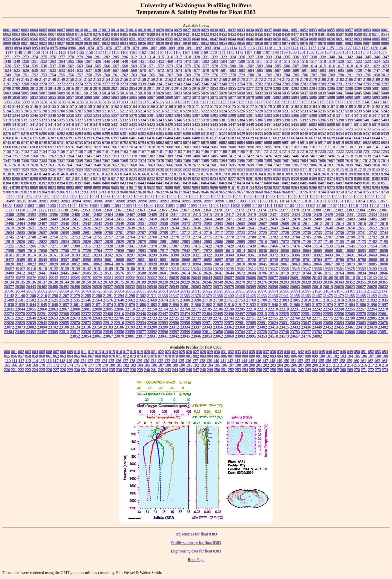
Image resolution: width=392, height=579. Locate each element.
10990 (142, 201)
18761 (306, 260)
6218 (268, 129)
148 (272, 361)
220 (7, 370)
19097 (9, 269)
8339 (295, 179)
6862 (160, 142)
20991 (295, 291)
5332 (124, 120)
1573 (169, 66)
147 (265, 361)
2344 (187, 84)
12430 (339, 215)
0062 (7, 34)
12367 (184, 210)
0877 (313, 43)
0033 (241, 30)
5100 (35, 102)
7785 (295, 165)
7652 (115, 165)
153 (307, 361)
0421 (187, 34)
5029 (232, 93)
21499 (9, 300)
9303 (34, 192)
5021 (169, 93)
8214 (88, 179)
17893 (141, 251)
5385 (250, 120)
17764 (97, 251)
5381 (223, 120)
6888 (268, 142)
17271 (53, 246)
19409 (9, 273)
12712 (185, 233)
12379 (305, 210)
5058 (79, 97)
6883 (232, 142)
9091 (178, 188)
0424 (214, 34)
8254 (214, 179)
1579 (223, 66)
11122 (42, 210)
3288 (349, 88)
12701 (119, 233)
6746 (16, 142)
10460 (248, 197)
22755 (273, 318)
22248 (339, 309)
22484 (207, 314)
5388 (268, 120)
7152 (25, 152)
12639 (229, 228)
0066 (43, 34)
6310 (205, 133)
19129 (64, 269)
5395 (313, 120)
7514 (340, 156)
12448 (42, 219)
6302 (133, 133)
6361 (16, 138)
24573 (284, 336)
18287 (130, 255)
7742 (277, 165)
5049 (7, 97)
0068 (61, 34)
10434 (116, 197)
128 (132, 361)
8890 (61, 188)
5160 (97, 106)
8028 (151, 170)
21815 (328, 300)
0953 (36, 48)
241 (154, 370)
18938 (174, 264)
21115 (361, 291)
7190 (241, 152)
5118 (178, 102)
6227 (340, 129)
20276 (262, 282)
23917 (141, 336)
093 (273, 356)
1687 (277, 70)
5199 (52, 111)
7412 (232, 156)
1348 (7, 61)
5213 (133, 111)
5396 (322, 120)
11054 (360, 201)
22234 (306, 309)
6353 (331, 133)
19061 (284, 264)
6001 (304, 124)
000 (7, 352)
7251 (367, 152)
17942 (185, 251)
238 (133, 370)
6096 (124, 129)
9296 (385, 188)
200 (252, 365)
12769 (163, 237)
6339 (295, 133)
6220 (286, 129)
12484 (361, 219)
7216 (304, 152)
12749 (42, 237)
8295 (268, 179)
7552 (34, 161)
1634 (70, 70)
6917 (322, 142)
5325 (61, 120)
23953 (207, 336)
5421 (115, 124)
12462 (196, 219)
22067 (64, 309)
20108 (328, 278)
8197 (331, 174)
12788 (339, 237)
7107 (313, 147)
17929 (174, 251)
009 (70, 352)
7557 (61, 161)
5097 (17, 102)
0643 (223, 39)
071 (119, 356)
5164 (133, 106)
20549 (174, 287)
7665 (160, 165)
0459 (286, 34)
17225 (9, 246)
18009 (218, 251)
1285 (115, 57)
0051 (295, 30)
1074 (90, 48)
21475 (328, 296)
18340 (229, 255)
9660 (259, 192)
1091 (189, 48)
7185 (196, 152)
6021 (7, 129)
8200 (358, 174)
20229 (185, 282)
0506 (331, 34)
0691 (340, 39)
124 (104, 361)
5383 (232, 120)
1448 (115, 61)
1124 (321, 48)
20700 (75, 291)
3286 (331, 88)
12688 (75, 233)
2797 (385, 84)
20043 (196, 278)
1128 (357, 48)
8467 (214, 183)
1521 (349, 61)
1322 (214, 57)
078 (168, 356)
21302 (141, 296)
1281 (97, 57)
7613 (376, 161)
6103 (178, 129)
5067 (151, 97)
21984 (350, 305)
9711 (295, 192)
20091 (295, 278)
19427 (31, 273)
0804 (367, 39)
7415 (241, 156)
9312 (79, 192)
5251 (79, 115)
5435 (196, 124)
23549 (108, 332)
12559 (174, 224)
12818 (383, 237)
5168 (169, 106)
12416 (218, 215)
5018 (142, 93)
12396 (53, 215)
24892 (317, 336)
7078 (151, 147)
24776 (306, 336)
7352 (106, 156)
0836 (142, 43)
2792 (349, 84)
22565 (350, 314)
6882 (223, 142)
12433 (361, 215)
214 (350, 365)
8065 (205, 170)
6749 (43, 142)
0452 (223, 34)
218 (378, 365)
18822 (31, 264)
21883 (152, 305)
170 (42, 365)
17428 (218, 246)
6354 (340, 133)
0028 (196, 30)
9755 (367, 192)
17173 (361, 242)
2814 (52, 88)
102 (336, 356)
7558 (70, 161)
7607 (331, 161)
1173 (239, 52)
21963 (306, 305)
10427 (83, 197)
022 (161, 352)
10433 (105, 197)
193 (203, 365)
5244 (16, 115)
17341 (130, 246)
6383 (61, 138)
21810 (306, 300)
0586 (115, 39)
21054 (328, 291)
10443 (182, 197)
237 (126, 370)
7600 (277, 161)
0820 (16, 43)
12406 (119, 215)
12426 (306, 215)
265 (322, 370)
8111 (304, 170)
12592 (207, 224)
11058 (7, 206)
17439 (251, 246)
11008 (263, 201)
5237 (340, 111)
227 (56, 370)
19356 (317, 269)
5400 (358, 120)
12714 (196, 233)
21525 (53, 300)
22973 (229, 323)
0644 (232, 39)
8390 (25, 183)
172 (56, 365)
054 (385, 352)
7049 (79, 147)
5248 (52, 115)
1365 (70, 61)
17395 (185, 246)
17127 (317, 242)
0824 (52, 43)
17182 (372, 242)
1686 (268, 70)
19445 (64, 273)
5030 (241, 93)
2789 (322, 84)
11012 (273, 201)
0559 (7, 39)
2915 (187, 88)
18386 (295, 255)
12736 (339, 233)
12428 (317, 215)
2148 (52, 79)
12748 (31, 237)
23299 (163, 327)
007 (56, 352)
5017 (133, 93)
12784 (295, 237)
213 (343, 365)
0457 (268, 34)
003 (28, 352)
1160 (124, 52)
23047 (306, 323)
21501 (20, 300)
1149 (27, 52)
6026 (52, 129)
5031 (250, 93)
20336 (328, 282)
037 (266, 352)
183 (133, 365)
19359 (328, 269)
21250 (53, 296)
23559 (130, 332)
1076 (108, 48)
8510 (376, 183)
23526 (86, 332)
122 (90, 361)
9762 (28, 197)
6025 (43, 129)
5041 (340, 93)
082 (196, 356)
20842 (152, 291)
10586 (32, 201)
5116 (169, 102)
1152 (54, 52)
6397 (115, 138)
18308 (174, 255)
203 (273, 365)
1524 (376, 61)
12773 (185, 237)
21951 (284, 305)
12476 (273, 219)
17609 (20, 251)
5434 (187, 124)
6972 (52, 147)
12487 (383, 219)
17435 (240, 246)
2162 (169, 79)
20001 (141, 278)
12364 (151, 210)
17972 (207, 251)
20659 (31, 291)
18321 (196, 255)
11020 (328, 201)
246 (189, 370)
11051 (339, 201)
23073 (20, 327)
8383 (385, 179)
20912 (185, 291)
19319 (262, 269)
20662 (42, 291)
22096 (119, 309)
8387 (16, 183)
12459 (163, 219)
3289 (358, 88)
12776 (218, 237)
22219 (284, 309)
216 (364, 365)
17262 (20, 246)
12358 (96, 210)
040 (287, 352)
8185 (268, 174)
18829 (53, 264)
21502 (31, 300)
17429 (229, 246)
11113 (385, 206)
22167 (174, 309)
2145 (25, 79)
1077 (117, 48)
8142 (25, 174)
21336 (163, 296)
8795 (25, 188)
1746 (367, 70)
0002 (16, 30)
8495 (331, 183)
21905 (218, 305)
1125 (330, 48)
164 (384, 361)
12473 (251, 219)
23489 (20, 332)
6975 (61, 147)
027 (196, 352)
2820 (106, 88)
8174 (187, 174)
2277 (106, 84)
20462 (42, 287)
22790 (350, 318)
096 (294, 356)
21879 (130, 305)
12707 (141, 233)
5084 (295, 97)
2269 (34, 84)
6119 (214, 129)
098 (308, 356)
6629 (250, 138)
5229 (268, 111)
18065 (317, 251)
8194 (313, 174)
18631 (141, 260)
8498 (349, 183)
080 (182, 356)
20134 (9, 282)
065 (77, 356)
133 (167, 361)
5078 (241, 97)
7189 (232, 152)
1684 (250, 70)
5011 (79, 93)
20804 (119, 291)
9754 (358, 192)
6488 (196, 138)
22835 (31, 323)
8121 (322, 170)
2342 (169, 84)
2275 (88, 84)
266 (329, 370)
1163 (151, 52)
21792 (273, 300)
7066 (106, 147)
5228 (259, 111)
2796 (376, 84)
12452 (86, 219)
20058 (240, 278)
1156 (89, 52)
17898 (152, 251)
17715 (75, 251)
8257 (223, 179)
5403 (385, 120)
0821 (25, 43)
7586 (187, 161)
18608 (119, 260)
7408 (223, 156)
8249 (187, 179)
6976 (70, 147)
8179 (223, 174)
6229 (358, 129)
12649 (339, 228)
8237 (160, 179)
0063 (16, 34)
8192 (295, 174)
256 (259, 370)
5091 (358, 97)
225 (42, 370)
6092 (88, 129)
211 (329, 365)
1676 (187, 70)
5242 (385, 111)
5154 (43, 106)
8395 (70, 183)
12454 (108, 219)
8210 (52, 179)
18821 (20, 264)
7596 (241, 161)
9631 (151, 192)
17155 (339, 242)
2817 (79, 88)
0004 (34, 30)
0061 (385, 30)
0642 (214, 39)
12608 (273, 224)
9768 (73, 197)
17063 (273, 242)
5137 (339, 102)
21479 (339, 296)
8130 (376, 170)
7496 (331, 156)
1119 (277, 48)
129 (139, 361)
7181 (160, 152)
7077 (142, 147)
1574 (178, 66)
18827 (42, 264)
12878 (130, 242)
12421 (273, 215)
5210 (106, 111)
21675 (174, 300)
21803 (284, 300)
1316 (169, 57)
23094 (42, 327)
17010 (262, 242)
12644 (284, 228)
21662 (130, 300)
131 (153, 361)
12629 (119, 228)
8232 (151, 179)
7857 (385, 165)
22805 (372, 318)
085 (217, 356)
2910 (142, 88)
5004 (16, 93)
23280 (152, 327)
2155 (115, 79)
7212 (268, 152)
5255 (106, 115)
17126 (306, 242)
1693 (322, 70)
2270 (43, 84)
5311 (340, 115)
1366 (79, 61)
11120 (31, 210)
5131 (285, 102)
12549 (119, 224)
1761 (115, 75)
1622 (376, 66)
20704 (86, 291)
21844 (31, 305)
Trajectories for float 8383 (196, 534)
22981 (240, 323)
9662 (268, 192)
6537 (214, 138)
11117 (10, 210)
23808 (350, 332)
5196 (25, 111)
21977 (339, 305)
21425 (251, 296)
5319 (7, 120)
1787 (313, 75)
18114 (31, 255)
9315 (97, 192)
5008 (52, 93)
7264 (70, 156)
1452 (151, 61)
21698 (196, 300)
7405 (214, 156)
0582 (97, 39)
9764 (46, 197)
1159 (115, 52)
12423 (284, 215)
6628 (241, 138)
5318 (385, 115)
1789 (331, 75)
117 (56, 361)
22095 (108, 309)
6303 (142, 133)
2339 (142, 84)
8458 (187, 183)
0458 (277, 34)
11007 (252, 201)
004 (35, 352)
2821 (115, 88)
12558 (163, 224)
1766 (160, 75)
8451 (178, 183)
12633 (163, 228)
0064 (25, 34)
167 (21, 365)
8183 (250, 174)
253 (238, 370)
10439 (160, 197)
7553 (43, 161)
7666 (169, 165)
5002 (385, 88)
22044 (20, 309)
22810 (383, 318)
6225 (322, 129)
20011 (163, 278)
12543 (97, 224)
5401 (367, 120)
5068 (160, 97)
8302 (277, 179)
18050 (284, 251)
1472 (178, 61)
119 (69, 361)
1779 (241, 75)
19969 (75, 278)
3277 (250, 88)
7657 (124, 165)
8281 (250, 179)
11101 (268, 206)
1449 (124, 61)
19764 (339, 273)
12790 (350, 237)
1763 (133, 75)
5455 (295, 124)
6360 (7, 138)
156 (328, 361)
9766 (64, 197)
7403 (205, 156)
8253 (205, 179)
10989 (131, 201)
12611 (306, 224)
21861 (75, 305)
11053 (349, 201)
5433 (178, 124)
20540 (152, 287)
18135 (42, 255)
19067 (328, 264)
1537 (52, 66)
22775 (328, 318)
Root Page (196, 560)
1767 (169, 75)
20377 (9, 287)
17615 (31, 251)
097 (301, 356)
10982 (54, 201)
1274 (34, 57)
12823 (53, 242)
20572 (207, 287)
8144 (43, 174)
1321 (205, 57)
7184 (187, 152)
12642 (262, 228)
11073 (62, 206)
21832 (372, 300)
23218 (141, 327)
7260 (34, 156)
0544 (385, 34)
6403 (142, 138)
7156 (61, 152)
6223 (304, 129)
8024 (142, 170)
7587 (196, 161)
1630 (34, 70)
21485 (350, 296)
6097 (133, 129)
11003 (241, 201)
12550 (130, 224)
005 (42, 352)
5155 (52, 106)
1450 (133, 61)
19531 (108, 273)
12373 (250, 210)
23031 (284, 323)
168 (28, 365)
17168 (350, 242)
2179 (313, 79)
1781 (259, 75)
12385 (371, 210)
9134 (250, 188)
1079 (135, 48)
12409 (152, 215)
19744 (306, 273)
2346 (205, 84)
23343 (207, 327)
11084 (116, 206)
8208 (34, 179)
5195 (16, 111)
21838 (9, 305)
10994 (175, 201)
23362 (229, 327)
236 (119, 370)
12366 (173, 210)
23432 (295, 327)
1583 (259, 66)
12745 (9, 237)
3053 (214, 88)
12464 (207, 219)
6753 (79, 142)
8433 (124, 183)
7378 (133, 156)
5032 (259, 93)
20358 (372, 282)
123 (97, 361)
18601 (108, 260)
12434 (372, 215)
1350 (25, 61)
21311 (152, 296)
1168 (195, 52)
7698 (241, 165)
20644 (20, 291)
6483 (160, 138)
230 (77, 370)
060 (42, 356)
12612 (317, 224)
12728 (284, 233)
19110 (31, 269)
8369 (313, 179)
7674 (205, 165)
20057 (229, 278)
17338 (119, 246)
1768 (178, 75)
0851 (196, 43)
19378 (350, 269)
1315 (160, 57)
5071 (178, 97)
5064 (124, 97)
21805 (295, 300)
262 (301, 370)
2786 (295, 84)
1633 (61, 70)
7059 (97, 147)
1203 (320, 52)
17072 (284, 242)
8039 (160, 170)
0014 (115, 30)
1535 (34, 66)
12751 (64, 237)
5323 (43, 120)
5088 (331, 97)
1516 (304, 61)
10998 (219, 201)
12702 (130, 233)
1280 (88, 57)
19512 (97, 273)
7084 (205, 147)
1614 (313, 66)
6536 (205, 138)
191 (189, 365)
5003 (7, 93)
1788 (322, 75)
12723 (240, 233)
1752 (34, 75)
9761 (19, 197)
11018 (306, 201)
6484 (169, 138)
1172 (231, 52)
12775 (207, 237)
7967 (61, 170)
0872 (268, 43)
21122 (372, 291)
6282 (61, 133)
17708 (64, 251)
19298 (229, 269)
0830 (88, 43)
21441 (284, 296)
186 (154, 365)
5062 (106, 97)
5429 (169, 124)
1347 (385, 57)
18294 (141, 255)
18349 (240, 255)
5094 (385, 97)
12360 (107, 210)
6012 (358, 124)
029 (210, 352)
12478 (295, 219)
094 (280, 356)
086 (224, 356)
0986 (72, 48)
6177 (241, 129)
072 (126, 356)
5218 (178, 111)
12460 (174, 219)
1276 (52, 57)
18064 (306, 251)
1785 (295, 75)
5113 (142, 102)
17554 (372, 246)
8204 (385, 174)
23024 (273, 323)
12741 (361, 233)
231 (84, 370)
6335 (259, 133)
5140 (366, 102)
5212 (124, 111)
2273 (70, 84)
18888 (130, 264)
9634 (169, 192)
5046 (367, 93)
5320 (16, 120)
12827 (97, 242)
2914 (178, 88)
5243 (7, 115)
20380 (20, 287)
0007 (61, 30)
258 (273, 370)
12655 (20, 233)
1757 (79, 75)
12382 (338, 210)
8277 (232, 179)
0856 (241, 43)
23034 (295, 323)
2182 (340, 79)
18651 (163, 260)
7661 (142, 165)
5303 (268, 115)
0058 (358, 30)
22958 (185, 323)
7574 (142, 161)
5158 (79, 106)
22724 (163, 318)
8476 (250, 183)
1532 (16, 66)
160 (356, 361)
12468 (218, 219)
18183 (75, 255)
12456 (130, 219)
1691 (304, 70)
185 (147, 365)
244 (175, 370)
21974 (328, 305)
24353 (262, 336)
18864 (108, 264)
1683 (241, 70)
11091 (170, 206)
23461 (350, 327)
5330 (106, 120)
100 (322, 356)
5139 (357, 102)
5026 (205, 93)
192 (196, 365)
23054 (339, 323)
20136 (31, 282)
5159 (88, 106)
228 (63, 370)
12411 (174, 215)
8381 (367, 179)
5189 (349, 106)
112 (21, 361)
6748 (34, 142)
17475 (284, 246)
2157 (133, 79)
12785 (306, 237)
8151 (79, 174)
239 (140, 370)
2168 (223, 79)
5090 (349, 97)
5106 (89, 102)
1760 (106, 75)
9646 (205, 192)
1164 (160, 52)
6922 (367, 142)
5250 (70, 115)
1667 (115, 70)
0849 (187, 43)
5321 (25, 120)
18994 (196, 264)
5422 (124, 124)
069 (105, 356)
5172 (205, 106)
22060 (42, 309)
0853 (214, 43)
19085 (372, 264)
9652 (223, 192)
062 (56, 356)
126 (118, 361)
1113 (225, 48)
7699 (250, 165)
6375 (34, 138)
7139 (358, 147)
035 (252, 352)
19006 (207, 264)
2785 (286, 84)
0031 (223, 30)
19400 (372, 269)
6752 (70, 142)
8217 (115, 179)
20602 (284, 287)
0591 (133, 39)
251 (224, 370)
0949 (27, 48)
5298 (223, 115)
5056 (61, 97)
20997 (306, 291)
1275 (43, 57)
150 (286, 361)
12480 (317, 219)
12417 (229, 215)
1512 (268, 61)
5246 (34, 115)
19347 (306, 269)
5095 (8, 102)
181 (119, 365)
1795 (367, 75)
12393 (31, 215)
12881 (163, 242)
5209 (97, 111)
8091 (286, 170)
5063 (115, 97)
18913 (141, 264)
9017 (133, 188)
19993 (119, 278)
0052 (304, 30)
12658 (53, 233)
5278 (124, 115)
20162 (97, 282)
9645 (196, 192)
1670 (142, 70)
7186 (205, 152)
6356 (358, 133)
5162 (115, 106)
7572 (133, 161)
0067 (52, 34)
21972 (317, 305)
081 (189, 356)
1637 (88, 70)
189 (175, 365)
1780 (250, 75)
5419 (97, 124)
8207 (25, 179)
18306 (163, 255)
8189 (286, 174)
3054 (223, 88)
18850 (64, 264)
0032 (232, 30)
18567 (75, 260)
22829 (20, 323)
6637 (313, 138)
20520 (86, 287)
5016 (124, 93)
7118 (331, 147)
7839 (349, 165)
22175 (196, 309)
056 (14, 356)
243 (168, 370)
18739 (273, 260)
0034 (250, 30)
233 (98, 370)
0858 (259, 43)
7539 (367, 156)
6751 (61, 142)
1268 (374, 52)
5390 (286, 120)
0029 (205, 30)
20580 (240, 287)
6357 (367, 133)
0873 (277, 43)
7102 (295, 147)
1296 (124, 57)
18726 (251, 260)
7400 (196, 156)
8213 (79, 179)
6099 (151, 129)
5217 (169, 111)
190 (182, 365)
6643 (367, 138)
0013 (106, 30)
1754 (52, 75)
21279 (75, 296)
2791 (340, 84)
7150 (7, 152)
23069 (372, 323)
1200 (293, 52)
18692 (207, 260)
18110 (20, 255)
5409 (7, 124)
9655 (232, 192)
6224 (313, 129)
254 (245, 370)
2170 (241, 79)
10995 (186, 201)
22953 (163, 323)
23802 (339, 332)
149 (279, 361)
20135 (20, 282)
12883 (185, 242)
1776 (214, 75)
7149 (385, 147)
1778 (232, 75)
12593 (218, 224)
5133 (303, 102)
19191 (141, 269)
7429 (277, 156)
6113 (187, 129)
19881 (42, 278)
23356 (218, 327)
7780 (286, 165)
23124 (75, 327)
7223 (349, 152)
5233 (304, 111)
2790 (331, 84)
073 (133, 356)
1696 (349, 70)
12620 (20, 228)
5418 (88, 124)
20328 (295, 282)
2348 (223, 84)
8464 (205, 183)
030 (217, 352)
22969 (196, 323)
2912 (160, 88)
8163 (115, 174)
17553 (361, 246)
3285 (322, 88)
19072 (339, 264)
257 (266, 370)
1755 (61, 75)
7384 (160, 156)
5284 (178, 115)
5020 (160, 93)
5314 (349, 115)
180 (112, 365)
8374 (331, 179)
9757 (376, 192)
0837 (151, 43)
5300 (241, 115)
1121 (295, 48)
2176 (295, 79)
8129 (367, 170)
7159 (88, 152)
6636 (304, 138)
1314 (151, 57)
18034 (273, 251)
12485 (372, 219)
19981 (108, 278)
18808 (372, 260)
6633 (286, 138)
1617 (340, 66)
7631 (52, 165)
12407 (130, 215)
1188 (257, 52)
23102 (53, 327)
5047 (376, 93)
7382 (151, 156)
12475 (262, 219)
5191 (367, 106)
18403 (328, 255)
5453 (286, 124)
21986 (361, 305)
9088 (169, 188)
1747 (376, 70)
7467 (313, 156)
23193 (130, 327)
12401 (86, 215)
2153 (97, 79)
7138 (349, 147)
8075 (232, 170)
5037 (304, 93)
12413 (196, 215)
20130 (372, 278)
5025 (196, 93)
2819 (97, 88)
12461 (185, 219)
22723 (152, 318)
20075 (262, 278)
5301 (250, 115)
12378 (294, 210)
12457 (141, 219)
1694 (331, 70)
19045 (262, 264)
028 (203, 352)
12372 (239, 210)
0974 (45, 48)
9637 (178, 192)
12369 (206, 210)
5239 (358, 111)
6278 (25, 133)
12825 (75, 242)
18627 (130, 260)
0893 (9, 48)
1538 (61, 66)
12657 (42, 233)
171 (49, 365)
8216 (106, 179)
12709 (163, 233)
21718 (207, 300)
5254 (97, 115)
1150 (36, 52)
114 (35, 361)
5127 (258, 102)
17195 (383, 242)
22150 (152, 309)
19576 (119, 273)
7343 (79, 156)
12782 (273, 237)
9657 (241, 192)
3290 (367, 88)
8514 (7, 188)
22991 (262, 323)
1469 (169, 61)
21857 (64, 305)
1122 (303, 48)
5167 (160, 106)
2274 (79, 84)
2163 (178, 79)
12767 (141, 237)
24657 (295, 336)
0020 (160, 30)
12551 (141, 224)
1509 (241, 61)
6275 (385, 129)
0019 (151, 30)
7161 (106, 152)
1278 (70, 57)
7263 (61, 156)
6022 (16, 129)
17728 (86, 251)
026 (189, 352)
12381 (327, 210)
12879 (141, 242)
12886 (218, 242)
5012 (88, 93)
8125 (340, 170)
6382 (52, 138)
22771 (317, 318)
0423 (205, 34)
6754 (88, 142)
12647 (317, 228)
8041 (169, 170)
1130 (374, 48)
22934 (141, 323)
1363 (52, 61)
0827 (61, 43)
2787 (304, 84)
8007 (106, 170)
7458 (304, 156)
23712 (251, 332)
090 (252, 356)
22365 (75, 314)
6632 (277, 138)
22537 (295, 314)
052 (371, 352)
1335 (286, 57)
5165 (142, 106)
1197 (266, 52)
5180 (277, 106)
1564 (88, 66)
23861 (97, 336)
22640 (31, 318)
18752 (284, 260)
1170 (213, 52)
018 (133, 352)
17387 (174, 246)
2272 (61, 84)
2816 (70, 88)
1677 (196, 70)
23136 (86, 327)
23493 (31, 332)
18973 (185, 264)
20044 (207, 278)
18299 (152, 255)
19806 (350, 273)
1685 (259, 70)
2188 (367, 79)
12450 (64, 219)
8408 (106, 183)
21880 (141, 305)
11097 (224, 206)
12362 (129, 210)
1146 (383, 48)
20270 (240, 282)
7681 (214, 165)
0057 (349, 30)
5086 (313, 97)
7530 (358, 156)
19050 (273, 264)
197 (231, 365)
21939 (262, 305)
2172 (259, 79)
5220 (187, 111)
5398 (340, 120)
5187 (331, 106)
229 (70, 370)
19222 (185, 269)
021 (154, 352)
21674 (163, 300)
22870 (75, 323)
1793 (358, 75)
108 (378, 356)
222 (21, 370)
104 (350, 356)
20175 (119, 282)
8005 (97, 170)
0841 (178, 43)
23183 (108, 327)
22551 (306, 314)
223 (28, 370)
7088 (232, 147)
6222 (295, 129)
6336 (268, 133)
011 (84, 352)
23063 (361, 323)
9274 (322, 188)
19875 (20, 278)
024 (175, 352)
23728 (262, 332)
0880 (331, 43)
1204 (329, 52)
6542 (223, 138)
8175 (196, 174)
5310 (331, 115)
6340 (304, 133)
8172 (169, 174)
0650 (277, 39)
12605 (240, 224)
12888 (229, 242)
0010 (79, 30)
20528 (119, 287)
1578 (214, 66)
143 (237, 361)
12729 (295, 233)
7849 (367, 165)
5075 (214, 97)
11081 (94, 206)
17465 (262, 246)
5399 (349, 120)
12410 (163, 215)
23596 (163, 332)
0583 (106, 39)
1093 (207, 48)
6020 (385, 124)
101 (329, 356)
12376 (272, 210)
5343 (160, 120)
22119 (130, 309)
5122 (213, 102)
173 (63, 365)
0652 (295, 39)
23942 (174, 336)
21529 (64, 300)
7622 (43, 165)
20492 (64, 287)
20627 (361, 287)
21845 (42, 305)
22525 (284, 314)
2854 (133, 88)
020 (147, 352)
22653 (53, 318)
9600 (124, 192)
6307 (178, 133)
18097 (372, 251)
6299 (106, 133)
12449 (53, 219)
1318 (187, 57)
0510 (367, 34)
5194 (7, 111)
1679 (214, 70)
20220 (163, 282)
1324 (232, 57)
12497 (42, 224)
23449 (317, 327)
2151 (79, 79)
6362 (25, 138)
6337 (277, 133)
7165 (124, 152)
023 (168, 352)
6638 (322, 138)
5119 (186, 102)
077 (161, 356)
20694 (64, 291)
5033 (268, 93)
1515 (295, 61)
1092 (198, 48)
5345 (169, 120)
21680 (185, 300)
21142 (9, 296)
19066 (317, 264)
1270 (383, 52)
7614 (385, 161)
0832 (106, 43)
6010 (340, 124)
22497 (240, 314)
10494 (358, 197)
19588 (141, 273)
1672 (160, 70)
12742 (372, 233)
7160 (97, 152)
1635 (79, 70)
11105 (310, 206)
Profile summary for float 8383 (196, 543)
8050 (178, 170)
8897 (79, 188)
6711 (385, 138)
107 (371, 356)
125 (111, 361)
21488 (361, 296)
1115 (242, 48)
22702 (108, 318)
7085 (214, 147)
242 (161, 370)
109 (385, 356)
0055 (331, 30)
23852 (75, 336)
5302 (259, 115)
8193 (304, 174)
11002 (230, 201)
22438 (130, 314)
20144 (64, 282)
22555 (328, 314)
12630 (130, 228)
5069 (169, 97)
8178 (214, 174)
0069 (70, 34)
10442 (171, 197)
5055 (52, 97)
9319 (115, 192)
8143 (34, 174)
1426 (97, 61)
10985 (87, 201)
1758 (88, 75)
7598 (259, 161)
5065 (133, 97)
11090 (159, 206)
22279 (31, 314)
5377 (196, 120)
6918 (331, 142)
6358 (376, 133)
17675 (53, 251)
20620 (339, 287)
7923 (25, 170)
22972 (218, 323)
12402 (97, 215)
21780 (262, 300)
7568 (115, 161)
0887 (367, 43)
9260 (286, 188)
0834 (124, 43)
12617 (372, 224)
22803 (361, 318)
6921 (358, 142)
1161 (133, 52)
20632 (383, 287)
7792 (304, 165)
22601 (383, 314)
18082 (350, 251)
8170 (160, 174)
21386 (218, 296)
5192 (376, 106)
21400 (229, 296)
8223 (133, 179)
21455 (295, 296)
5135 (321, 102)
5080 (259, 97)
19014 (218, 264)
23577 (141, 332)
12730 (306, 233)
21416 (240, 296)
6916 (313, 142)
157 (335, 361)
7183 (178, 152)
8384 (7, 183)
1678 (205, 70)
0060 (376, 30)
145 (251, 361)
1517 (313, 61)
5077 (232, 97)
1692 (313, 70)
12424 (295, 215)
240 (147, 370)
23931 (152, 336)
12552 (152, 224)
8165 (133, 174)
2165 (196, 79)
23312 (174, 327)
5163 (124, 106)
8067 (223, 170)
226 (49, 370)
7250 (358, 152)
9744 (322, 192)
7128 (340, 147)
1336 (295, 57)
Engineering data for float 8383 (196, 551)
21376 (196, 296)
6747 (25, 142)
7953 (43, 170)
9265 (304, 188)
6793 (133, 142)
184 (140, 365)
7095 (268, 147)
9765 (55, 197)
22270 (383, 309)
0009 (70, 30)
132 (160, 361)
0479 (313, 34)
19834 (361, 273)
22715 (130, 318)
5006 (34, 93)
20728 (108, 291)
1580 (232, 66)
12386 (382, 210)
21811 (317, 300)
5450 (259, 124)
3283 (304, 88)
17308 (75, 246)
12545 (108, 224)
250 (217, 370)
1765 (151, 75)
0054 (322, 30)
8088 (277, 170)
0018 (142, 30)
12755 (97, 237)
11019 (317, 201)
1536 (43, 66)
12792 (372, 237)
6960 (7, 147)
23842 (372, 332)
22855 (64, 323)
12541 (75, 224)
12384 (360, 210)
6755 (97, 142)
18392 (317, 255)
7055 (88, 147)
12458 (152, 219)
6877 (196, 142)
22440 (141, 314)
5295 (214, 115)
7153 (34, 152)
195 (217, 365)
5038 (313, 93)
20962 (251, 291)
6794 (142, 142)
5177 (250, 106)
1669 (133, 70)
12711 (174, 233)
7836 (340, 165)
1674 (178, 70)
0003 (25, 30)
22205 (240, 309)
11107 (332, 206)
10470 (292, 197)
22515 (262, 314)
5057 (70, 97)
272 (371, 370)
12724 (251, 233)
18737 (262, 260)
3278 (259, 88)
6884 (241, 142)
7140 (367, 147)
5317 (376, 115)
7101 (286, 147)
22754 (262, 318)
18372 (273, 255)
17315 (86, 246)
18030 (262, 251)
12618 (383, 224)
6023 (25, 129)
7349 (97, 156)
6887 (259, 142)
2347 (214, 84)
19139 (75, 269)
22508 (251, 314)
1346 (376, 57)
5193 (385, 106)
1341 (340, 57)
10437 (149, 197)
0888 (376, 43)
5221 (196, 111)
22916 (119, 323)
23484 (9, 332)
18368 (262, 255)
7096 (277, 147)
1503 (214, 61)
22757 (284, 318)
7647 (88, 165)
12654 (9, 233)
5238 (349, 111)
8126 (349, 170)
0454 (241, 34)
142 (230, 361)
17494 (306, 246)
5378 (205, 120)
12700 (108, 233)
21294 (119, 296)
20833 (141, 291)
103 (343, 356)
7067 (115, 147)
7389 (169, 156)
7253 (385, 152)
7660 (133, 165)
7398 (187, 156)
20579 (229, 287)
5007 (43, 93)
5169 (178, 106)
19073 (350, 264)
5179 (268, 106)
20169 (108, 282)
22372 (86, 314)
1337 (304, 57)
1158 (107, 52)
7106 (304, 147)
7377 (124, 156)
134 (174, 361)
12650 (350, 228)
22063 (53, 309)
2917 (205, 88)
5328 (88, 120)
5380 (214, 120)
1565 (97, 66)
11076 (83, 206)
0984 (63, 48)
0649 (268, 39)
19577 (130, 273)
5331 (115, 120)
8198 (340, 174)
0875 (295, 43)
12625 (75, 228)
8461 (196, 183)
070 (112, 356)
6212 (259, 129)
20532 (130, 287)
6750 (52, 142)
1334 (277, 57)
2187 (358, 79)
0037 (268, 30)
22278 (20, 314)
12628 (108, 228)
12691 (86, 233)
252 (231, 370)
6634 (295, 138)
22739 (207, 318)
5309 (322, 115)
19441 (42, 273)
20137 (42, 282)
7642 (79, 165)
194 (210, 365)
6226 (331, 129)
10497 (380, 197)
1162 (142, 52)
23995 (251, 336)
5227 (250, 111)
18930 (163, 264)
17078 (295, 242)
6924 (385, 142)
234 (105, 370)
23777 (306, 332)
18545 (42, 260)
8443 (142, 183)
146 (258, 361)
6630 (259, 138)
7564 (97, 161)
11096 (214, 206)
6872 (169, 142)
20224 (174, 282)
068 (98, 356)
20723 (97, 291)
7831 (331, 165)
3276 (241, 88)
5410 (16, 124)
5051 (25, 97)
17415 (196, 246)
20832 (130, 291)
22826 (9, 323)
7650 (106, 165)
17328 (108, 246)
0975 (54, 48)
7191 (250, 152)
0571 (79, 39)
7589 (205, 161)
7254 (7, 156)
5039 (322, 93)
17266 (31, 246)
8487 (322, 183)
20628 (372, 287)
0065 (34, 34)
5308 (313, 115)
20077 (273, 278)
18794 (350, 260)
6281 (52, 133)
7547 (7, 161)
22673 (75, 318)
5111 (125, 102)
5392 (304, 120)
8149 (70, 174)
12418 (240, 215)
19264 (196, 269)
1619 (358, 66)
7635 (61, 165)
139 (209, 361)
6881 (214, 142)
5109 (116, 102)
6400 (124, 138)
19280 (207, 269)
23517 (75, 332)
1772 (205, 75)
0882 (349, 43)
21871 (97, 305)
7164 (115, 152)
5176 (241, 106)
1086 (144, 48)
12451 (75, 219)
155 (321, 361)
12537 (53, 224)
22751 (251, 318)
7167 (142, 152)
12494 (20, 224)
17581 (383, 246)
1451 (142, 61)
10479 (314, 197)
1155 (80, 52)
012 (91, 352)
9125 (241, 188)
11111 (364, 206)
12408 (141, 215)
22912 (108, 323)
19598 (152, 273)
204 (280, 365)
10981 (43, 201)
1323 (223, 57)
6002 (313, 124)
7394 (178, 156)
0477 (295, 34)
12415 (207, 215)
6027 (61, 129)
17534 (339, 246)
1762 (124, 75)
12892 (251, 242)
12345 (74, 210)
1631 (43, 70)
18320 (185, 255)
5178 (259, 106)
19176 (119, 269)
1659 (106, 70)
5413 (43, 124)
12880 (152, 242)
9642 (187, 192)
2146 (34, 79)
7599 (268, 161)
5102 (53, 102)
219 (385, 365)
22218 (273, 309)
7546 (385, 156)
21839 (20, 305)
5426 (160, 124)
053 (378, 352)
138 (202, 361)
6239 (367, 129)
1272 (16, 57)
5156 (61, 106)
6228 (349, 129)
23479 (372, 327)
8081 (241, 170)
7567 (106, 161)
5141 (375, 102)
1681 (223, 70)
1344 (358, 57)
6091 (79, 129)
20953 (240, 291)
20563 (196, 287)
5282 (160, 115)
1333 (268, 57)
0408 (151, 34)
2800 (25, 88)
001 (14, 352)
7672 (196, 165)
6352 (322, 133)
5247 (43, 115)
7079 (160, 147)
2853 (124, 88)
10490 (347, 197)
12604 (229, 224)
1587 (295, 66)
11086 (138, 206)
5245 (25, 115)
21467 (317, 296)
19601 (163, 273)
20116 (361, 278)
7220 (322, 152)
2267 (16, 84)
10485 (325, 197)
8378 (349, 179)
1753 (43, 75)
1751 (25, 75)
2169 (232, 79)
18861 (86, 264)
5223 (214, 111)
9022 (151, 188)
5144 (16, 106)
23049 (317, 323)
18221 (86, 255)
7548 (16, 161)
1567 (115, 66)
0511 (376, 34)
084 (210, 356)
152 (300, 361)
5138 (348, 102)
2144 (16, 79)
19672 (240, 273)
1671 (151, 70)
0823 (43, 43)
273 (378, 370)
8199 (349, 174)
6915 (304, 142)
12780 (251, 237)
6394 (97, 138)
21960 (295, 305)
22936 (152, 323)
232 (91, 370)
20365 (383, 282)
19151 (97, 269)
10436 (138, 197)
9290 (349, 188)
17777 (108, 251)
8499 (358, 183)
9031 (160, 188)
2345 (196, 84)
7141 (376, 147)
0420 (178, 34)
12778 (229, 237)
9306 (61, 192)
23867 (108, 336)
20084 (284, 278)
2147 (43, 79)
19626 (207, 273)
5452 (277, 124)
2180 (322, 79)
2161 (160, 79)
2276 (97, 84)
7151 (16, 152)
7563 (88, 161)
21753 (240, 300)
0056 (340, 30)
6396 (106, 138)
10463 (270, 197)
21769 (251, 300)
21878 (119, 305)
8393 (52, 183)
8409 (115, 183)
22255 (350, 309)
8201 (367, 174)
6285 (88, 133)
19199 (152, 269)
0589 (124, 39)
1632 (52, 70)
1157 (98, 52)
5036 (295, 93)
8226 (142, 179)
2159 (151, 79)
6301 (124, 133)
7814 (322, 165)
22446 (152, 314)
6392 (79, 138)
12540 (64, 224)
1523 (367, 61)
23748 (284, 332)
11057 (382, 201)
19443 (53, 273)
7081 (178, 147)
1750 (16, 75)
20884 (174, 291)
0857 (250, 43)
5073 (196, 97)
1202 (311, 52)
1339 (322, 57)
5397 (331, 120)
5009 (61, 93)
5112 (133, 102)
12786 (317, 237)
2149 (61, 79)
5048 (385, 93)
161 (363, 361)
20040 (185, 278)
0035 (259, 30)
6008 (331, 124)
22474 (185, 314)
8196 (322, 174)
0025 (178, 30)
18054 (295, 251)
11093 (192, 206)
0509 (358, 34)
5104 (71, 102)
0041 (286, 30)
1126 (339, 48)
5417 (79, 124)
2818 (88, 88)
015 (112, 352)
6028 (70, 129)
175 (77, 365)
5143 (7, 106)
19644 (229, 273)
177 (91, 365)
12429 (328, 215)
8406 (97, 183)
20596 (273, 287)
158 (342, 361)
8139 (16, 174)
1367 (88, 61)
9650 (214, 192)
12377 (283, 210)
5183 (304, 106)
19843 (372, 273)
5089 (340, 97)
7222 (340, 152)
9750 (340, 192)
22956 (174, 323)
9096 (214, 188)
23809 (361, 332)
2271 (52, 84)
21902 (207, 305)
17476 (295, 246)
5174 (223, 106)
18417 (339, 255)
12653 (383, 228)
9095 (205, 188)
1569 (133, 66)
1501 (196, 61)
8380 (358, 179)
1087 (153, 48)
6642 (358, 138)
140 (216, 361)
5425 (151, 124)
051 (364, 352)
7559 (79, 161)
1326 (241, 57)
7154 (43, 152)
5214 (142, 111)
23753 (295, 332)
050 (357, 352)
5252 (88, 115)
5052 (34, 97)
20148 (75, 282)
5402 (376, 120)
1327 (250, 57)
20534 (141, 287)
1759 (97, 75)
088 (238, 356)
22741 (218, 318)
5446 (223, 124)
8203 (376, 174)
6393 (88, 138)
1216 (356, 52)
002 (21, 352)
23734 (273, 332)
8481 (277, 183)
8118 (313, 170)
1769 (187, 75)
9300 (7, 192)
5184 (313, 106)
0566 (34, 39)
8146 (61, 174)
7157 (70, 152)
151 (293, 361)
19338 (284, 269)
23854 (86, 336)
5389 (277, 120)
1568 (124, 66)
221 (14, 370)
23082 (31, 327)
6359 (385, 133)
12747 (20, 237)
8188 (277, 174)
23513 (64, 332)
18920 (152, 264)
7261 (43, 156)
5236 (331, 111)
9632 (160, 192)
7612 (367, 161)
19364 (339, 269)
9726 (304, 192)
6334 (250, 133)
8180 (232, 174)
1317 (178, 57)
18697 (218, 260)
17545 (350, 246)
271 (364, 370)
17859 (119, 251)
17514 (317, 246)
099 (315, 356)
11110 (353, 206)
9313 (88, 192)
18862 (97, 264)
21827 (361, 300)
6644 (376, 138)
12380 (316, 210)
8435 (133, 183)
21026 (317, 291)
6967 (25, 147)
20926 (218, 291)
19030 (251, 264)
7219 (313, 152)
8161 (97, 174)
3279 (268, 88)
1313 (142, 57)
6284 (79, 133)
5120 (195, 102)
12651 (361, 228)
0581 (88, 39)
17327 (97, 246)
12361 (118, 210)
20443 (31, 287)
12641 (251, 228)
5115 (160, 102)
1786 (304, 75)
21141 (383, 291)
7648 (97, 165)
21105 (350, 291)
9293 (367, 188)
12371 (228, 210)
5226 (241, 111)
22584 (372, 314)
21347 (174, 296)
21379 (207, 296)
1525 (385, 61)
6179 (250, 129)
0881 (340, 43)
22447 (163, 314)
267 (336, 370)
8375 (340, 179)
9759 (10, 197)
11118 (20, 210)
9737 (313, 192)
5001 (376, 88)
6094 (106, 129)
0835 (133, 43)
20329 (306, 282)
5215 (151, 111)
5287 (196, 115)
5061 (97, 97)
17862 (130, 251)
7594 (223, 161)
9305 (52, 192)
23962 (218, 336)
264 (315, 370)
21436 (273, 296)
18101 (9, 255)
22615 (9, 318)
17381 (163, 246)
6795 (151, 142)
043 (308, 352)
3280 (277, 88)
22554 (317, 314)
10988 (120, 201)
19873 (9, 278)
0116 (79, 34)
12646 (306, 228)
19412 (20, 273)
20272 (251, 282)
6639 (331, 138)
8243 (169, 179)
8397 (79, 183)
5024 (187, 93)
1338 (313, 57)
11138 (63, 210)
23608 (196, 332)
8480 (268, 183)
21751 (229, 300)
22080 (75, 309)
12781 (262, 237)
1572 (160, 66)
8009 (115, 170)
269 (350, 370)
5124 (231, 102)
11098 (235, 206)
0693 (358, 39)
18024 (251, 251)
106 (364, 356)
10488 (336, 197)
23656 (218, 332)
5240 (367, 111)
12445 (9, 219)
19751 (328, 273)
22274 (9, 314)
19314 (251, 269)
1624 (7, 70)
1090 (180, 48)
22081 (86, 309)
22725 (174, 318)
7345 (88, 156)
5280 (142, 115)
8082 (250, 170)
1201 (302, 52)
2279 (124, 84)
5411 (25, 124)
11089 (148, 206)
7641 (70, 165)
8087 (268, 170)
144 (244, 361)
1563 (79, 66)
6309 (196, 133)
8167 (151, 174)
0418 (160, 34)
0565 (25, 39)
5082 (277, 97)
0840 (169, 43)
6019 (376, 124)
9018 (142, 188)
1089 (171, 48)
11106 (321, 206)
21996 (372, 305)
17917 (163, 251)
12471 (229, 219)
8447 (160, 183)
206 (294, 365)
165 (7, 365)
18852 (75, 264)
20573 (218, 287)
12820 (20, 242)
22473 (174, 314)
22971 (207, 323)
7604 (304, 161)
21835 (383, 300)
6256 (376, 129)
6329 (241, 133)
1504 (223, 61)
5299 (232, 115)
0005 (43, 30)
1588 (304, 66)
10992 (164, 201)
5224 (223, 111)
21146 (20, 296)
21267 (64, 296)
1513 (277, 61)
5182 (295, 106)
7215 (295, 152)
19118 (42, 269)
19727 (295, 273)
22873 (86, 323)
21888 (163, 305)
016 (119, 352)
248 (203, 370)
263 (308, 370)
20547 (163, 287)
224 (35, 370)
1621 (367, 66)
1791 (349, 75)
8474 (241, 183)
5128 (267, 102)
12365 (162, 210)
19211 (163, 269)
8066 (214, 170)
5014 (106, 93)
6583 (232, 138)
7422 (250, 156)
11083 (105, 206)
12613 (328, 224)
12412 (185, 215)
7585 (178, 161)
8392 (43, 183)
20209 (152, 282)
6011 (349, 124)
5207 (79, 111)
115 (42, 361)
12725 (262, 233)
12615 (350, 224)
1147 (9, 52)
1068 (81, 48)
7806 (313, 165)
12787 (328, 237)
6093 (97, 129)
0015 (124, 30)
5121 (204, 102)
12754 (86, 237)
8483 (295, 183)
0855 (232, 43)
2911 (151, 88)
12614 (339, 224)
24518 (273, 336)
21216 (42, 296)
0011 (88, 30)
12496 (31, 224)
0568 (52, 39)
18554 (53, 260)
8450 (169, 183)
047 (336, 352)
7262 (52, 156)
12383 (349, 210)
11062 (18, 206)
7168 (151, 152)
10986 (98, 201)
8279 (241, 179)
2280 (133, 84)
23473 (361, 327)
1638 (97, 70)
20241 (196, 282)
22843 (42, 323)
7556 (52, 161)
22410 (119, 314)
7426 (268, 156)
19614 (185, 273)
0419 (169, 34)
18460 (372, 255)
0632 (178, 39)
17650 (42, 251)
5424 (142, 124)
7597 (250, 161)
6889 (277, 142)
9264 (295, 188)
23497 (42, 332)
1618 (349, 66)
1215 (347, 52)
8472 (232, 183)
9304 (43, 192)
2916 (196, 88)
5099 (26, 102)
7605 (313, 161)
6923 (376, 142)
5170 (187, 106)
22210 (251, 309)
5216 (160, 111)
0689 (322, 39)
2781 (250, 84)
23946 (196, 336)
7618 (16, 165)
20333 (317, 282)
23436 (306, 327)
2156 (124, 79)
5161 (106, 106)
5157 (70, 106)
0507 (340, 34)
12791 (361, 237)
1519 (331, 61)
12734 (328, 233)
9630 (142, 192)
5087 (322, 97)
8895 (70, 188)
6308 (187, 133)
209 (315, 365)
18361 (251, 255)
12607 (262, 224)
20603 (295, 287)
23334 (185, 327)
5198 (43, 111)
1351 (34, 61)
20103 (317, 278)
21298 (130, 296)
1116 (251, 48)
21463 (306, 296)
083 (203, 356)
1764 (142, 75)
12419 (251, 215)
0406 (133, 34)
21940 (273, 305)
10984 (76, 201)
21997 (383, 305)
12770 (174, 237)
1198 (275, 52)
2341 (160, 84)
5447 (232, 124)
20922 (207, 291)
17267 (42, 246)
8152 (88, 174)
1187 (248, 52)
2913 (169, 88)
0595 (169, 39)
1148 (18, 52)
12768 (152, 237)
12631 (141, 228)
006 (49, 352)
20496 (75, 287)
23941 (163, 336)
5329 (97, 120)
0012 (97, 30)
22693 (97, 318)
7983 (79, 170)
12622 (42, 228)
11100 (257, 206)
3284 (313, 88)
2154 (106, 79)
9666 (277, 192)
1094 (216, 48)
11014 (284, 201)
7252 (376, 152)
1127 (348, 48)
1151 (45, 52)
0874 (286, 43)
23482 (383, 327)
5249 (61, 115)
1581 (241, 66)
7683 (223, 165)
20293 (284, 282)
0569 (61, 39)
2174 (277, 79)
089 (245, 356)
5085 (304, 97)
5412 (34, 124)
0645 (241, 39)
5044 (349, 93)
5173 (214, 106)
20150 (86, 282)
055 (7, 356)
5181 (286, 106)
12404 (108, 215)
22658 (64, 318)
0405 (124, 34)
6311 (214, 133)
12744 (383, 233)
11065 (40, 206)
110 (8, 361)
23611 (207, 332)
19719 (284, 273)
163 (377, 361)
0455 (250, 34)
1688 (286, 70)
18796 (361, 260)
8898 (88, 188)
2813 (43, 88)
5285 (187, 115)
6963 (16, 147)
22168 (185, 309)
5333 (133, 120)
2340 (151, 84)
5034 (277, 93)
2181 (331, 79)
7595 (232, 161)
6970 (43, 147)
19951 (64, 278)
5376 (187, 120)
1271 (7, 57)
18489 (20, 260)
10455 (215, 197)
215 (357, 365)
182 (126, 365)
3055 (232, 88)
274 (385, 370)
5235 (322, 111)
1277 (61, 57)
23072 (9, 327)
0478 (304, 34)
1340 (331, 57)
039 (280, 352)
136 (188, 361)
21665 (141, 300)
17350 (141, 246)
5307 (304, 115)
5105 (80, 102)
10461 (259, 197)
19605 (174, 273)
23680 (229, 332)
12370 (217, 210)
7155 (52, 152)
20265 (229, 282)
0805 (376, 39)
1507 (232, 61)
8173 (178, 174)
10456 (226, 197)
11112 (374, 206)
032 (231, 352)
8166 (142, 174)
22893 (97, 323)
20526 (97, 287)
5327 (79, 120)
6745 (7, 142)
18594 (97, 260)
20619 (328, 287)
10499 (10, 201)
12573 (185, 224)
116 (49, 361)
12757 (108, 237)
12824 (64, 242)
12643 (273, 228)
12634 (174, 228)
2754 (241, 84)
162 (370, 361)
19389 (361, 269)
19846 (383, 273)
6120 (223, 129)
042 (301, 352)
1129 (365, 48)
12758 (119, 237)
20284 (273, 282)
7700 (259, 165)
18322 (207, 255)
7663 (151, 165)
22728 (185, 318)
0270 (88, 34)
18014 (240, 251)
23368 (240, 327)
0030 (214, 30)
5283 (169, 115)
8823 (52, 188)
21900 (196, 305)
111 (15, 361)
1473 (187, 61)
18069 (328, 251)
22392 (97, 314)
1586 (286, 66)
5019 (151, 93)
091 (259, 356)
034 (245, 352)
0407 (142, 34)
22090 (97, 309)
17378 (152, 246)
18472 (9, 260)
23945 (185, 336)
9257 (277, 188)
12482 (339, 219)
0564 (16, 39)
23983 (240, 336)
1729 (358, 70)
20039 (174, 278)
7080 (169, 147)
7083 (196, 147)
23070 (383, 323)
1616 (331, 66)
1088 (162, 48)
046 (329, 352)
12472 (240, 219)
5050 (16, 97)
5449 (250, 124)
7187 (214, 152)
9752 (349, 192)
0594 (160, 39)
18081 (339, 251)
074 (140, 356)
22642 (42, 318)
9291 (358, 188)
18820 (9, 264)
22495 (218, 314)
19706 (262, 273)
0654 (304, 39)
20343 (339, 282)
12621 (31, 228)
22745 (240, 318)
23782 (317, 332)
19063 (295, 264)
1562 (70, 66)
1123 (312, 48)
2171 (250, 79)
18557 (64, 260)
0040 (277, 30)
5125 (240, 102)
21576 (108, 300)
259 (280, 370)
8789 (16, 188)
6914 (295, 142)
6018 (367, 124)
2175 (286, 79)
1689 (295, 70)
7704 (268, 165)
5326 (70, 120)
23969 (229, 336)
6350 (313, 133)
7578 (160, 161)
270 (357, 370)
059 (35, 356)
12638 (218, 228)
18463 (383, 255)
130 (146, 361)
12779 (240, 237)
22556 (339, 314)
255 (252, 370)
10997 (208, 201)
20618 (317, 287)
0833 (115, 43)
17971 (196, 251)
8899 (97, 188)
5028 (223, 93)
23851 (383, 332)
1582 (250, 66)
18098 (383, 251)
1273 (25, 57)
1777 (223, 75)
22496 (229, 314)
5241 (376, 111)
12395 (42, 215)
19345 (295, 269)
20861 (163, 291)
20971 (273, 291)
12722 (229, 233)
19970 (86, 278)
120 (76, 361)
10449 (204, 197)
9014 (124, 188)
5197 (34, 111)
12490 (9, 224)
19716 (273, 273)
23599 (185, 332)
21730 (218, 300)
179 (105, 365)
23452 (328, 327)
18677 (196, 260)
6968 (34, 147)
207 (301, 365)
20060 (251, 278)
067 (91, 356)
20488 (53, 287)
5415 (61, 124)
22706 (119, 318)
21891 (185, 305)
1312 (133, 57)
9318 (106, 192)
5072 (187, 97)
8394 (61, 183)
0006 (52, 30)
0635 (187, 39)
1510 (250, 61)
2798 (7, 88)
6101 (160, 129)
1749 (7, 75)
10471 (303, 197)
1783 (277, 75)
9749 (331, 192)
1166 (177, 52)
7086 (223, 147)
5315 (358, 115)
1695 (340, 70)
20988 (284, 291)
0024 (169, 30)
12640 (240, 228)
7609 (340, 161)
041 (294, 352)
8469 (223, 183)
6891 (286, 142)
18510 (31, 260)
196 (224, 365)
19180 (130, 269)
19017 (229, 264)
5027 (214, 93)
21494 (383, 296)
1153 (62, 52)
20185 (130, 282)
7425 (259, 156)
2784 (277, 84)
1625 (16, 70)
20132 (383, 278)
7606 (322, 161)
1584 (268, 66)
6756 (106, 142)
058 (28, 356)
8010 (124, 170)
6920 (349, 142)
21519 (42, 300)
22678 (86, 318)
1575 (187, 66)
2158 (142, 79)
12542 (86, 224)
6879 (205, 142)
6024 (34, 129)
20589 (251, 287)
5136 (330, 102)
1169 (204, 52)
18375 (284, 255)
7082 (187, 147)
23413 (273, 327)
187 (161, 365)
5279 (133, 115)
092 (266, 356)
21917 (240, 305)
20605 (306, 287)
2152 (88, 79)
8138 (7, 174)
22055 (31, 309)
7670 (187, 165)
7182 (169, 152)
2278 (115, 84)
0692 (349, 39)
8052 (187, 170)
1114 (234, 48)
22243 (328, 309)
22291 (42, 314)
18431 (350, 255)
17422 (207, 246)
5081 (268, 97)
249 (210, 370)
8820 (43, 188)
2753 (232, 84)
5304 (277, 115)
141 (223, 361)
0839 (160, 43)
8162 (106, 174)
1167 (186, 52)
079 (175, 356)
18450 (361, 255)
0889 (385, 43)
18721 (240, 260)
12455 (119, 219)
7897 (16, 170)
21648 (119, 300)
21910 (229, 305)
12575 (196, 224)
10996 (197, 201)
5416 (70, 124)
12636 (196, 228)
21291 (108, 296)
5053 (43, 97)
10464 (281, 197)
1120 (286, 48)
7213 (277, 152)
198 (238, 365)
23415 (284, 327)
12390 (20, 215)
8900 (106, 188)
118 (62, 361)
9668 (286, 192)
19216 (174, 269)
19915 (53, 278)
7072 (124, 147)
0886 (358, 43)
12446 (20, 219)
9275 (331, 188)
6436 (151, 138)
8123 (331, 170)
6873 (178, 142)
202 (266, 365)
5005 (25, 93)
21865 (86, 305)
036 (259, 352)
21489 (372, 296)
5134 (312, 102)
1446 (106, 61)
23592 (152, 332)
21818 (339, 300)
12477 (284, 219)
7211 (259, 152)
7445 (286, 156)
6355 (349, 133)
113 (28, 361)
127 (125, 361)
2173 (268, 79)
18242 (108, 255)
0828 (70, 43)
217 (371, 365)
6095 (115, 129)
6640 (340, 138)
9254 (259, 188)
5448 (241, 124)
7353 (115, 156)
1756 (70, 75)
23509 (53, 332)
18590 (86, 260)
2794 (358, 84)
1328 (259, 57)
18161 (53, 255)
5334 (142, 120)
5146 (34, 106)
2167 (214, 79)
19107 (20, 269)
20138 (53, 282)
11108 (343, 206)
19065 (306, 264)
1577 (205, 66)
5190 (358, 106)
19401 (383, 269)
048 (343, 352)
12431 (350, 215)
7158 (79, 152)
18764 (317, 260)
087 (231, 356)
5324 (52, 120)
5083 (286, 97)
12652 (372, 228)
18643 (152, 260)
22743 (229, 318)
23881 (130, 336)
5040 (331, 93)
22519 (273, 314)
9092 (187, 188)
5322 (34, 120)
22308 (64, 314)
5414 (52, 124)
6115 (196, 129)
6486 (187, 138)
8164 (124, 174)
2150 (70, 79)
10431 (94, 197)
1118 (268, 48)
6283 (70, 133)
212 (336, 365)
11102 (278, 206)
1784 (286, 75)
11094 (203, 206)
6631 (268, 138)
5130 (276, 102)
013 (98, 352)
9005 (115, 188)
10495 (369, 197)
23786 (328, 332)
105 (357, 356)
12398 (64, 215)
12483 (350, 219)
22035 (9, 309)
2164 (187, 79)
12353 (85, 210)
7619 (25, 165)
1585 (277, 66)
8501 (367, 183)
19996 (130, 278)
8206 (16, 179)
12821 (31, 242)
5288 (205, 115)
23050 (328, 323)
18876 (119, 264)
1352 (43, 61)
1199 (284, 52)
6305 (160, 133)
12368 (195, 210)
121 (83, 361)
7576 (151, 161)
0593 (151, 39)
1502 (205, 61)
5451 (268, 124)
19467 (75, 273)
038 (273, 352)
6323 (223, 133)
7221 (331, 152)
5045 (358, 93)
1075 (99, 48)
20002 (152, 278)
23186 (119, 327)
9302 (25, 192)
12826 (86, 242)
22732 (196, 318)
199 (245, 365)
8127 (358, 170)
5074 (205, 97)
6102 (169, 129)
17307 (64, 246)
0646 (250, 39)
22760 (295, 318)
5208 (88, 111)
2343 (178, 84)
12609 (284, 224)
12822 (42, 242)
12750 (53, 237)
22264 (372, 309)
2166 (205, 79)
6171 (232, 129)
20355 (361, 282)
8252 (196, 179)
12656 (31, 233)
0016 (133, 30)
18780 (339, 260)
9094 (196, 188)
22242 (317, 309)
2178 (304, 79)
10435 (127, 197)
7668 (178, 165)
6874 (187, 142)
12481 (328, 219)
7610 (349, 161)
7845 (358, 165)
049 (350, 352)
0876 (304, 43)
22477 (196, 314)
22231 (295, 309)
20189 (141, 282)
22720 (141, 318)
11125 (52, 210)
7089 (241, 147)
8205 (7, 179)
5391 (295, 120)
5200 (61, 111)
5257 (115, 115)
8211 (61, 179)
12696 (97, 233)
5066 (142, 97)
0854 (223, 43)
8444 (151, 183)
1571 (151, 66)
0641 (205, 39)
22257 (361, 309)
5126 (249, 102)
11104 (300, 206)
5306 (295, 115)
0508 (349, 34)
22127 (141, 309)
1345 (367, 57)
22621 (20, 318)
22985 (251, 323)
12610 (295, 224)
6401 (133, 138)
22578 (361, 314)
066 (84, 356)
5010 (70, 93)
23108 (64, 327)
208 (308, 365)
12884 (196, 242)
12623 (53, 228)
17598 (9, 251)
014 (105, 352)
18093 (361, 251)
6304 (151, 133)
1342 (349, 57)
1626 (25, 70)
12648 (328, 228)
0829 (79, 43)
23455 (339, 327)
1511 (259, 61)
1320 (196, 57)
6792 (124, 142)
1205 (338, 52)
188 (168, 365)
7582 (169, 161)
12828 (108, 242)
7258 (25, 156)
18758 (295, 260)
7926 (34, 170)
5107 (98, 102)
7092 (259, 147)
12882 (174, 242)
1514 (286, 61)
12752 (75, 237)
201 (259, 365)
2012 (385, 75)
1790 (340, 75)
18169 (64, 255)
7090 (250, 147)
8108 (295, 170)
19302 (240, 269)
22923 (130, 323)
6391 (70, 138)
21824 (350, 300)
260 (287, 370)
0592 (142, 39)
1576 (196, 66)
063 (63, 356)
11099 (246, 206)
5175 (232, 106)
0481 (322, 34)
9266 (313, 188)
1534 (25, 66)
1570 (142, 66)
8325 (286, 179)
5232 (295, 111)
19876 (31, 278)
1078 (126, 48)
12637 (207, 228)
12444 (383, 215)
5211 (115, 111)
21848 (53, 305)
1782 (268, 75)
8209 (43, 179)
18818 (383, 260)
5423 (133, 124)
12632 (152, 228)
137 (195, 361)
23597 (174, 332)
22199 (229, 309)
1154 (71, 52)
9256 (268, 188)
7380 (142, 156)
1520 (340, 61)
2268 (25, 84)
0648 (259, 39)
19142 (86, 269)
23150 (97, 327)
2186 (349, 79)
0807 (385, 39)
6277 (16, 133)
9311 (70, 192)
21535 (75, 300)
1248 (365, 52)
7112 (322, 147)
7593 (214, 161)
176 (84, 365)
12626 (86, 228)
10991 (153, 201)
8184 (259, 174)
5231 (286, 111)
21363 (185, 296)
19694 (251, 273)
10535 (21, 201)
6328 (232, 133)
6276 (7, 133)
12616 (361, 224)
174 (70, 365)
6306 (169, 133)
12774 (196, 237)
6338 (286, 133)
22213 (262, 309)
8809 (34, 188)
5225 (232, 111)
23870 (119, 336)
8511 (385, 183)
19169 (108, 269)
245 (182, 370)
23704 (240, 332)
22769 (306, 318)
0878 (322, 43)
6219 (277, 129)
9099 (223, 188)
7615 (7, 165)
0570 (70, 39)
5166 (151, 106)
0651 (286, 39)
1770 (196, 75)
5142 (384, 102)
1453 (160, 61)
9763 (37, 197)
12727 (273, 233)
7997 (88, 170)
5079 (250, 97)
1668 (124, 70)
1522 (358, 61)
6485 (178, 138)
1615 (322, 66)
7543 (376, 156)
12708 (152, 233)
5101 (44, 102)
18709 (229, 260)
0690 (331, 39)
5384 (241, 120)
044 (315, 352)
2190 (385, 79)
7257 (16, 156)
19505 (86, 273)
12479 (306, 219)
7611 (358, 161)
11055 (371, 201)
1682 (232, 70)
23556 (119, 332)
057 (21, 356)
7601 (286, 161)
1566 (106, 66)
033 (238, 352)
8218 (124, 179)
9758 (385, 192)
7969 (70, 170)
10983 (65, 201)
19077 (361, 264)
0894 (18, 48)
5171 (196, 106)
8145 (52, 174)
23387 (251, 327)
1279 (79, 57)
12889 (240, 242)
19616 (196, 273)
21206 (31, 296)
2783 (268, 84)
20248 (218, 282)
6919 (340, 142)
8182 (241, 174)
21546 (86, 300)
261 (294, 370)
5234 (313, 111)
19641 (218, 273)
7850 (376, 165)
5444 (205, 124)
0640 (196, 39)
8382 (376, 179)
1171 (222, 52)
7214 (286, 152)
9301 (16, 192)
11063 (29, 206)
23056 (350, 323)
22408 (108, 314)
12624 (64, 228)
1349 (16, 61)
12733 (317, 233)
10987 (109, 201)
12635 (185, 228)
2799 (16, 88)
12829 (119, 242)
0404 (115, 34)
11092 (181, 206)
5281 (151, 115)
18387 (306, 255)
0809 (7, 43)
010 (77, 352)
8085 (259, 170)
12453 (97, 219)
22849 (53, 323)
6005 (322, 124)
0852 (205, 43)
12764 (130, 237)
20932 (229, 291)
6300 (115, 133)
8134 (385, 170)
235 (112, 370)
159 (349, 361)
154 (314, 361)
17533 (328, 246)
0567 (43, 39)
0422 (196, 34)
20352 (350, 282)
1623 (385, 66)
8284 (259, 179)
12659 (64, 233)
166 (14, 365)
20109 (339, 278)
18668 (185, 260)
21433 (262, 296)
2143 (7, 79)
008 (63, 352)
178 (98, 365)
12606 (251, 224)
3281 (286, 88)
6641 (349, 138)
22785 (339, 318)
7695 (232, 165)
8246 (178, 179)
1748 (385, 70)
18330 (218, 255)
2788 (313, 84)
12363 (140, 210)
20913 (196, 291)
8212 (70, 179)
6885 (250, 142)
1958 (376, 75)
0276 (97, 34)
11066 (51, 206)
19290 (218, 269)
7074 (133, 147)
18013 (229, 251)
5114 (151, 102)
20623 (350, 287)
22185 (207, 309)
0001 (7, 30)
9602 (133, 192)
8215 (97, 179)
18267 (119, 255)
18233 (97, 255)
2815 (61, 88)
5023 (178, 93)
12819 (9, 242)
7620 (34, 165)
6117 (205, 129)
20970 (262, 291)
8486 (313, 183)
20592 (262, 287)
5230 (277, 111)
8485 (304, 183)
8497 (340, 183)
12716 (207, 233)
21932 (251, 305)
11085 (127, 206)
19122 (53, 269)
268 (343, 370)
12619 (9, 228)
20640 (9, 291)
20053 (218, 278)
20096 (306, 278)
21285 (86, 296)
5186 (322, 106)
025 (182, 352)
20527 (108, 287)
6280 (43, 133)
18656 (174, 260)
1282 (106, 57)
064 (70, 356)
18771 (328, 260)
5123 (222, 102)
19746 (317, 273)
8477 (259, 183)
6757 (115, 142)
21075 (339, 291)
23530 (97, 332)
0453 (232, 34)
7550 (25, 161)
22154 (163, 309)
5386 (259, 120)
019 (140, 352)
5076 (223, 97)
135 (181, 361)
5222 (205, 111)
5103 (62, 102)
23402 (262, 327)
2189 (376, 79)
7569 (124, 161)
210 (322, 365)
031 (224, 352)
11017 (295, 201)
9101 (232, 188)
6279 (34, 133)
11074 (72, 206)
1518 (322, 61)
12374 (261, 210)
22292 (53, 314)
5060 (88, 97)
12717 (218, 233)
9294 (376, 188)
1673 (169, 70)
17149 (328, 242)
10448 (193, 197)
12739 (350, 233)
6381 (43, 138)
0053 (313, 30)
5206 (70, 111)
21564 (97, 300)
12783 (284, 237)
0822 (34, 43)
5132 (294, 102)
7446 (295, 156)
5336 (151, 120)
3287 (340, 88)
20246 (207, 282)
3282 (295, 88)
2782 (259, 84)
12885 (207, 242)
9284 (340, 188)
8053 (196, 170)
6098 (142, 129)
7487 (322, 156)
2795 (367, 84)
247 (196, 370)
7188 (223, 152)
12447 (31, 219)
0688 (313, 39)
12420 (262, 215)
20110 (350, 278)
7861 (7, 170)
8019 (133, 170)
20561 (185, 287)
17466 (273, 246)
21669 (152, 300)
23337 (196, 327)
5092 (367, 97)
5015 (115, 93)
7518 (349, 156)
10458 (237, 197)
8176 (205, 174)
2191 (7, 84)
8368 (304, 179)
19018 (240, 264)
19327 (273, 269)
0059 (367, 30)
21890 (174, 305)
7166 (133, 152)
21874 (108, 305)
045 (322, 352)
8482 (286, 183)
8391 (34, 183)
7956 (52, 170)
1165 (169, 52)
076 (154, 356)
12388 (9, 215)
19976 (97, 278)
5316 (367, 115)
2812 (34, 88)
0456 (259, 34)
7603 (295, 161)
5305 (286, 115)
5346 (178, 120)
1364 (61, 61)
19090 (383, 264)
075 (147, 356)
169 (35, 365)
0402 (106, 34)
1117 (260, 48)
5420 (106, 124)
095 (287, 356)
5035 (286, 93)
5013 (97, 93)
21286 (97, 296)
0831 (97, 43)
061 (49, 356)
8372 (322, 179)
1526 (7, 66)
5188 (340, 106)
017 (126, 352)
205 (287, 365)
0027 (187, 30)
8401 (88, 183)
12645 (295, 228)
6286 (97, 133)
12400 (75, 215)
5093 (376, 97)
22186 (218, 309)
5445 (214, 124)
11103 (289, 206)
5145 (25, 106)
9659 (250, 192)
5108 (107, 102)
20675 (53, 291)
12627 (97, 228)
